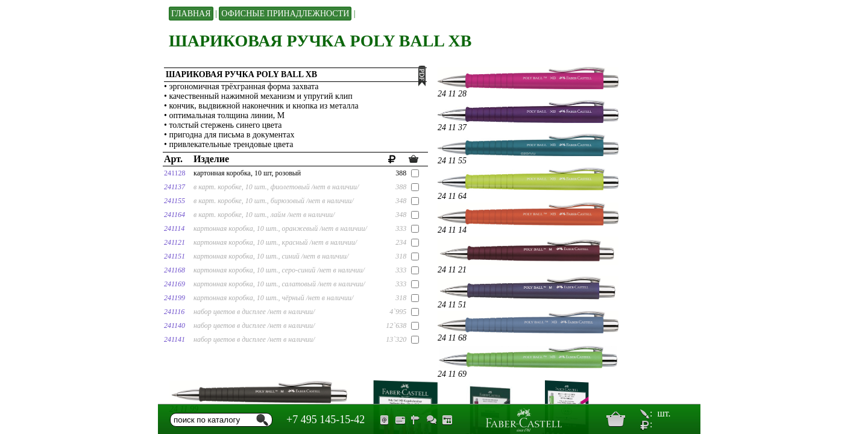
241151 (175, 256)
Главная (191, 14)
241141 (175, 339)
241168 (175, 270)
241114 (174, 228)
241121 (175, 242)
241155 (175, 201)
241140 (175, 325)
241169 (175, 284)
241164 (175, 215)
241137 (175, 187)
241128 (175, 173)
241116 (174, 312)
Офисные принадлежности (285, 14)
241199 (175, 298)
